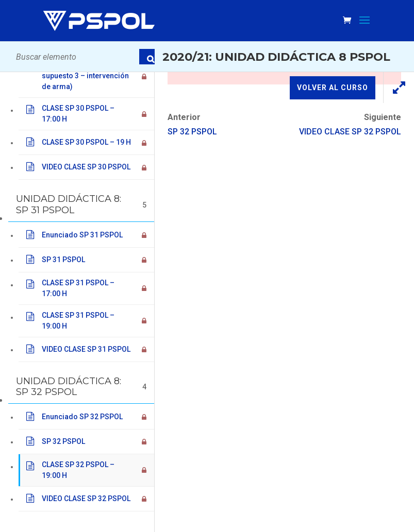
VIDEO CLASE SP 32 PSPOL (350, 132)
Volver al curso (333, 88)
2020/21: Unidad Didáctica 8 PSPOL (276, 57)
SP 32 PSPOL (192, 132)
